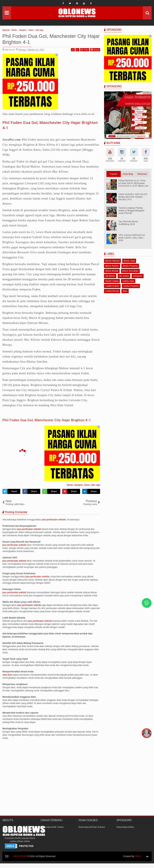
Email (95, 50)
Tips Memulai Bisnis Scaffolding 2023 (128, 223)
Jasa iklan (8, 679)
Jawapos (78, 489)
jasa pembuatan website (54, 524)
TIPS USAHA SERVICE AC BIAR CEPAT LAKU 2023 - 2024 (132, 238)
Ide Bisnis (110, 276)
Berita (70, 489)
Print (85, 50)
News (87, 489)
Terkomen (142, 174)
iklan (125, 291)
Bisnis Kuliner (112, 266)
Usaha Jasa (128, 281)
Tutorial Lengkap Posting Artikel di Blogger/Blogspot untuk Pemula (131, 211)
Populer (114, 174)
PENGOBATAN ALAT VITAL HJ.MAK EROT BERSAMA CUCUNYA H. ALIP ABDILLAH (133, 183)
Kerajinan (138, 276)
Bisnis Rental (112, 271)
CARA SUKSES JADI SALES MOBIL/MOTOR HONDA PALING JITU (133, 197)
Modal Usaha (112, 281)
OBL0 (138, 861)
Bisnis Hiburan (112, 261)
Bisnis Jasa (129, 261)
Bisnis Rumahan (130, 271)
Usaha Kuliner (112, 286)
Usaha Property (131, 286)
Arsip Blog (128, 174)
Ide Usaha (124, 276)
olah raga (95, 489)
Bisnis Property (130, 266)
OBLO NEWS (20, 861)
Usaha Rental (112, 291)
